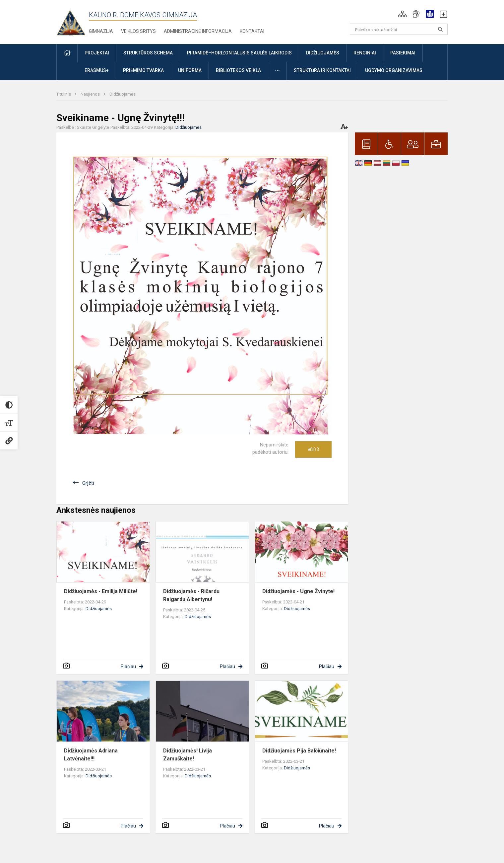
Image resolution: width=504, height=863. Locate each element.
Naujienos (91, 94)
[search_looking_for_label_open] (440, 29)
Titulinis (64, 94)
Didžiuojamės (123, 94)
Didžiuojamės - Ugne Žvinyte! (298, 591)
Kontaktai (252, 31)
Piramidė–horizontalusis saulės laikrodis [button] (239, 53)
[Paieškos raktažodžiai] (399, 29)
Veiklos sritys (138, 31)
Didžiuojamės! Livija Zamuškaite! (188, 755)
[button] (402, 14)
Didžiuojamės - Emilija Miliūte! (101, 591)
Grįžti (88, 483)
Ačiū (313, 449)
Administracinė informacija (198, 31)
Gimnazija (101, 31)
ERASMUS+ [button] (97, 70)
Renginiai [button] (365, 53)
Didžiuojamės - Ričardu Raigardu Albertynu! (191, 595)
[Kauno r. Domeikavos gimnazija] (73, 21)
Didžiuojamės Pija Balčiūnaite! (299, 751)
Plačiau (128, 667)
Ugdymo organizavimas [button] (394, 70)
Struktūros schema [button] (148, 53)
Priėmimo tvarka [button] (143, 70)
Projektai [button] (97, 53)
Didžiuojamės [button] (323, 53)
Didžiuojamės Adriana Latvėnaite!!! (91, 755)
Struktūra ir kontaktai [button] (322, 70)
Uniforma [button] (190, 70)
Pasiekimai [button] (403, 53)
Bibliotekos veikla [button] (238, 70)
